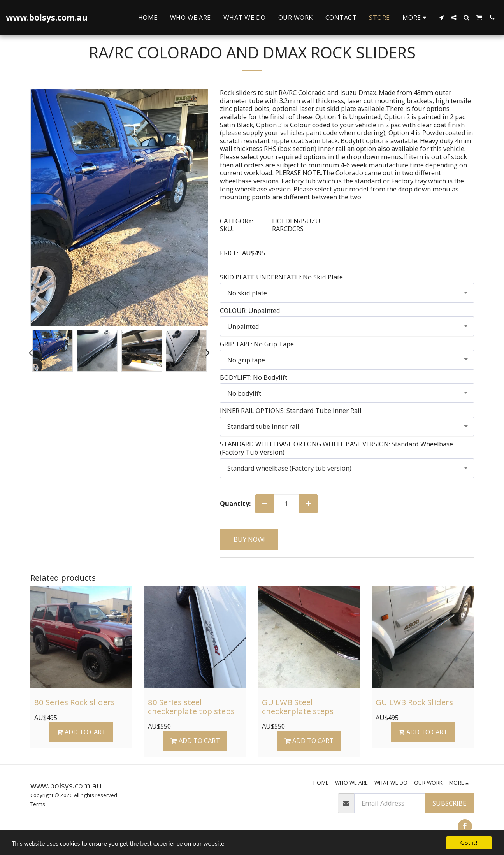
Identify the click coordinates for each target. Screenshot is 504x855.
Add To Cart (82, 732)
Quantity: (235, 504)
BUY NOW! (249, 539)
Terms (38, 804)
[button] (441, 18)
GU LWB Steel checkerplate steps (298, 707)
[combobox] (347, 293)
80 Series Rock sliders (75, 702)
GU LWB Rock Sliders (414, 702)
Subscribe (449, 803)
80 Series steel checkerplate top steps (191, 707)
